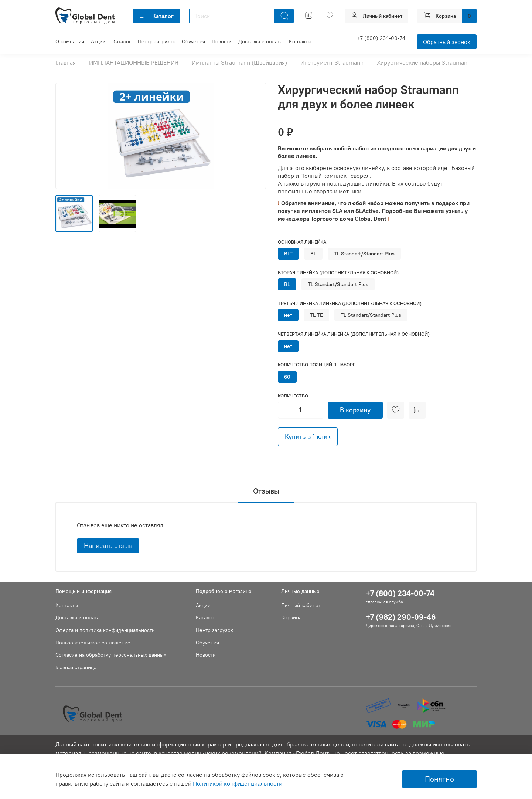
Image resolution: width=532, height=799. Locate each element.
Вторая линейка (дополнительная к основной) (338, 273)
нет (288, 315)
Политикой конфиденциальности (238, 783)
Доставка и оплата (260, 41)
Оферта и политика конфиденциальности (105, 630)
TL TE (316, 315)
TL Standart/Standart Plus (364, 254)
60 (287, 377)
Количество (293, 396)
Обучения (193, 41)
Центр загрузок (156, 41)
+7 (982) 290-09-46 (401, 617)
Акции (98, 41)
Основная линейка (302, 242)
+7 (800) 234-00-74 (381, 38)
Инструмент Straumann (332, 62)
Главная (66, 62)
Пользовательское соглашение (93, 643)
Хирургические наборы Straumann (424, 62)
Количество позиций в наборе (317, 365)
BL (313, 254)
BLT (288, 254)
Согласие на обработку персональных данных (111, 655)
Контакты (300, 41)
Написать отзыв (108, 546)
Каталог (156, 16)
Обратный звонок (447, 42)
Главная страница (76, 667)
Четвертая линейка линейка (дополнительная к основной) (354, 334)
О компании (70, 41)
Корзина (291, 617)
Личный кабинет (301, 605)
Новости (222, 41)
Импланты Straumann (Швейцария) (239, 62)
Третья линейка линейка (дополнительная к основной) (350, 303)
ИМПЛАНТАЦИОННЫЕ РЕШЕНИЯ (134, 62)
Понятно (439, 779)
